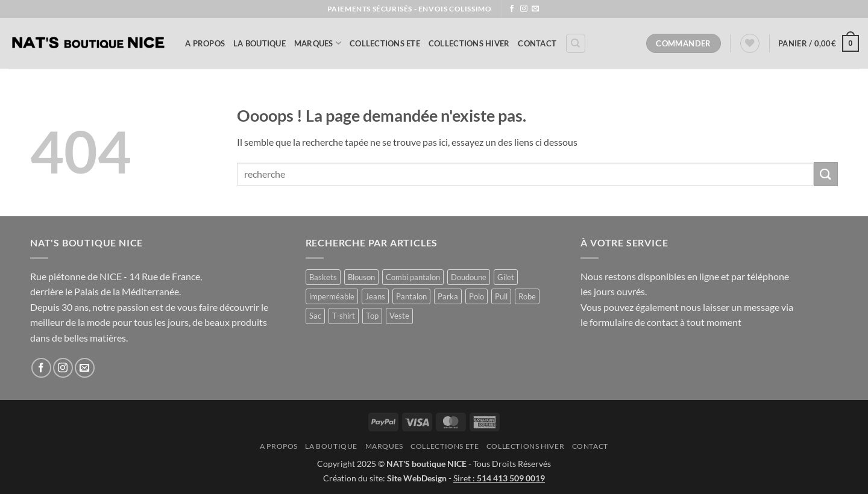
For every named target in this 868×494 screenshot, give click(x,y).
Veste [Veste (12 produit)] (399, 316)
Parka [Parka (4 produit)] (448, 296)
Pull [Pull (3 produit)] (501, 296)
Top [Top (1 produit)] (372, 316)
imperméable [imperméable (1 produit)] (332, 296)
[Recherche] (576, 43)
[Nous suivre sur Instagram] (524, 9)
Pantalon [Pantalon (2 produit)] (411, 296)
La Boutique (259, 43)
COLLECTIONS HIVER (469, 43)
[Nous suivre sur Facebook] (512, 9)
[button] (819, 43)
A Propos (205, 43)
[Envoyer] (826, 174)
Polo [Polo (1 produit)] (476, 296)
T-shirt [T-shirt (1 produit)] (344, 316)
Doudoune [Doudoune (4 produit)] (469, 277)
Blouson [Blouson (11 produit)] (361, 277)
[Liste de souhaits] (750, 43)
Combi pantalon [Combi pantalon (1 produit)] (413, 277)
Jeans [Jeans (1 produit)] (375, 296)
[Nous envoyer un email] (535, 9)
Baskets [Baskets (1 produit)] (323, 277)
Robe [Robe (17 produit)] (527, 296)
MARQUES (318, 43)
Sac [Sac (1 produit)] (315, 316)
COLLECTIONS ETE (385, 43)
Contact (537, 43)
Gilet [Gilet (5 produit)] (506, 277)
